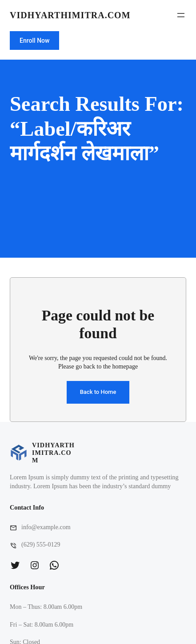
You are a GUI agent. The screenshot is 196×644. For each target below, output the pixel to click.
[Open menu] (181, 15)
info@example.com (46, 527)
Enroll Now (34, 41)
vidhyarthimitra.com (70, 15)
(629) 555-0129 (41, 545)
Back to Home (98, 392)
